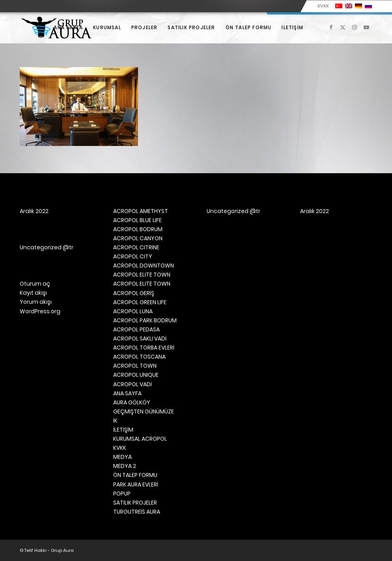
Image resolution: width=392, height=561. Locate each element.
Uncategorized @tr (47, 247)
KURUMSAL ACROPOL (140, 439)
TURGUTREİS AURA (137, 512)
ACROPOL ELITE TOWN (142, 275)
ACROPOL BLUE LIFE (137, 220)
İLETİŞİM (123, 430)
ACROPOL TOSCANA (139, 357)
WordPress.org (40, 311)
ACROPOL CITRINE (136, 247)
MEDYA (122, 457)
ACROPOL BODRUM (138, 229)
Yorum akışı (36, 302)
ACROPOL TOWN (135, 366)
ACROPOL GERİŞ (134, 293)
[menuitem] (321, 6)
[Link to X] (343, 27)
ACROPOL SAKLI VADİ (140, 338)
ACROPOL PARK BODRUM (145, 320)
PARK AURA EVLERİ (136, 484)
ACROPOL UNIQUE (136, 375)
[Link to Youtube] (366, 27)
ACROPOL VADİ (133, 384)
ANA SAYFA (127, 393)
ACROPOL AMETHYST (141, 211)
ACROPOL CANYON (138, 238)
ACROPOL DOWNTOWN (144, 266)
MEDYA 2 (125, 466)
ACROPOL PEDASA (136, 329)
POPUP (122, 494)
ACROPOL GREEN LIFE (140, 302)
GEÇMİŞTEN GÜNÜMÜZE (144, 411)
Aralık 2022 (34, 211)
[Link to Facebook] (331, 27)
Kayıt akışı (33, 293)
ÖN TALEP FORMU (135, 475)
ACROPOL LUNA (133, 311)
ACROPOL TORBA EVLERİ (144, 348)
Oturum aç (35, 284)
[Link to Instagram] (355, 27)
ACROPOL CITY (133, 256)
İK (115, 421)
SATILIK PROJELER (135, 503)
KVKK (323, 6)
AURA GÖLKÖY (132, 402)
